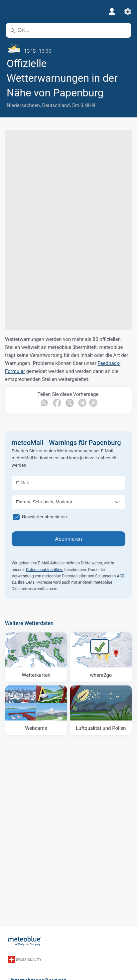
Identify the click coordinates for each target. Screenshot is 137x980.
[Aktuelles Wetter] (68, 48)
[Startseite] (25, 941)
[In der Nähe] (123, 30)
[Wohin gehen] (101, 657)
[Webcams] (36, 710)
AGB (121, 576)
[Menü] (10, 12)
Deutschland (56, 105)
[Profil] (112, 12)
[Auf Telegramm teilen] (82, 403)
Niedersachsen (23, 105)
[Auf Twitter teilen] (70, 403)
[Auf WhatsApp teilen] (44, 403)
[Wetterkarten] (36, 657)
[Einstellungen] (128, 12)
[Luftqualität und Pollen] (101, 710)
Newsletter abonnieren (44, 516)
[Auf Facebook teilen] (57, 403)
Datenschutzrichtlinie (45, 570)
